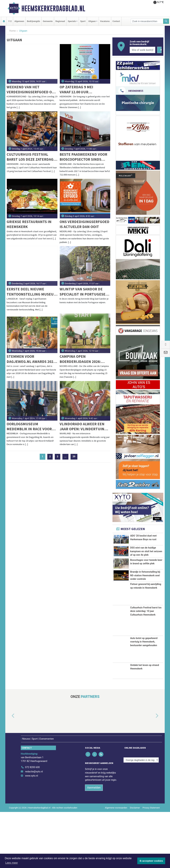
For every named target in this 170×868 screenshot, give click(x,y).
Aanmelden (94, 844)
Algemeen (19, 21)
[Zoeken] (166, 21)
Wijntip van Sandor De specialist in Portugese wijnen (83, 292)
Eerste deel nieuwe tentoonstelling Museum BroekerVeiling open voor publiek (32, 292)
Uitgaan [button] (92, 21)
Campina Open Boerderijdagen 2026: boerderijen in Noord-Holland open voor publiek (81, 359)
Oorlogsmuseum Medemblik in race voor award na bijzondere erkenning (29, 427)
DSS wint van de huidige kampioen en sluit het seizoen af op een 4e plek (146, 563)
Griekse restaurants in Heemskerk (29, 224)
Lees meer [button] (12, 863)
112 (10, 21)
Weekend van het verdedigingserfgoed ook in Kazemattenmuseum (32, 90)
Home (13, 31)
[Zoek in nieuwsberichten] (147, 21)
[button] (9, 772)
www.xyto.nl (31, 832)
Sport (83, 21)
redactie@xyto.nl (34, 828)
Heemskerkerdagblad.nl (53, 8)
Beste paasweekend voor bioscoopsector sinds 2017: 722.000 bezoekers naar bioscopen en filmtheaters (83, 157)
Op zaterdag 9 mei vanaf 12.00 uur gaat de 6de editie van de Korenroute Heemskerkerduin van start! (84, 90)
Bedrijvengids (33, 21)
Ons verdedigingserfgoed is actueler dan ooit (85, 224)
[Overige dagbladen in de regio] (141, 816)
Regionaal (60, 21)
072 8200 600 (32, 823)
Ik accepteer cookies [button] (151, 861)
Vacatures (105, 21)
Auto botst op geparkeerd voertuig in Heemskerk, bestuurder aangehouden (144, 698)
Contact (116, 21)
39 (74, 457)
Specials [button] (72, 21)
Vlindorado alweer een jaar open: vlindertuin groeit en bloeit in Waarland (82, 427)
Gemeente (48, 21)
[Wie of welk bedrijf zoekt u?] (142, 50)
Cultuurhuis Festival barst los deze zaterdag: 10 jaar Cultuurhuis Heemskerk (31, 157)
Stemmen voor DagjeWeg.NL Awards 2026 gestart (31, 359)
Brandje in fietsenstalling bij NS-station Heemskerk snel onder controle (145, 617)
